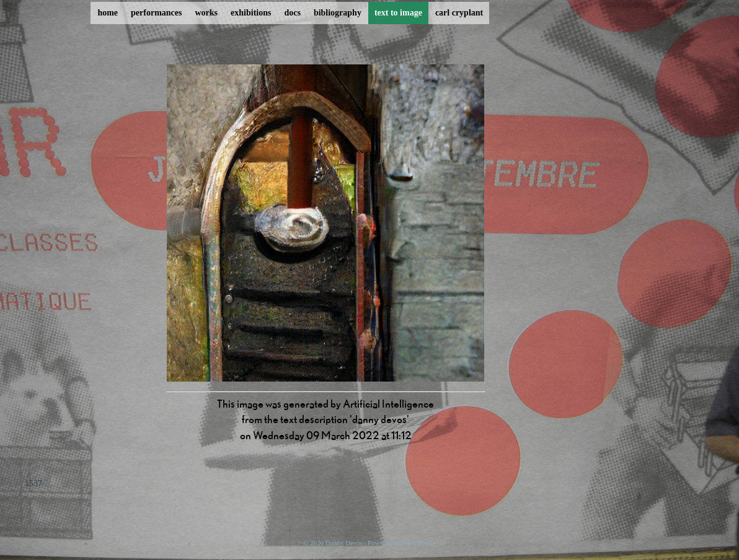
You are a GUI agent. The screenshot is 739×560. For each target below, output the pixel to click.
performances (156, 13)
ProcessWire (419, 543)
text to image (398, 13)
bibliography (338, 13)
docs (292, 13)
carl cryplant (459, 13)
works (207, 13)
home (108, 13)
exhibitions (251, 13)
